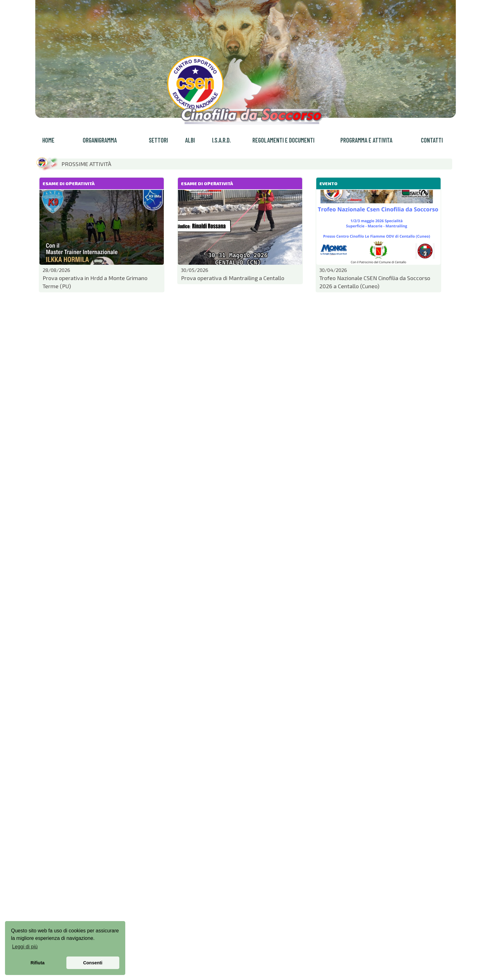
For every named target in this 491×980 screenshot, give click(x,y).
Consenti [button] (93, 963)
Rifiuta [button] (37, 963)
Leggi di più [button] (25, 947)
